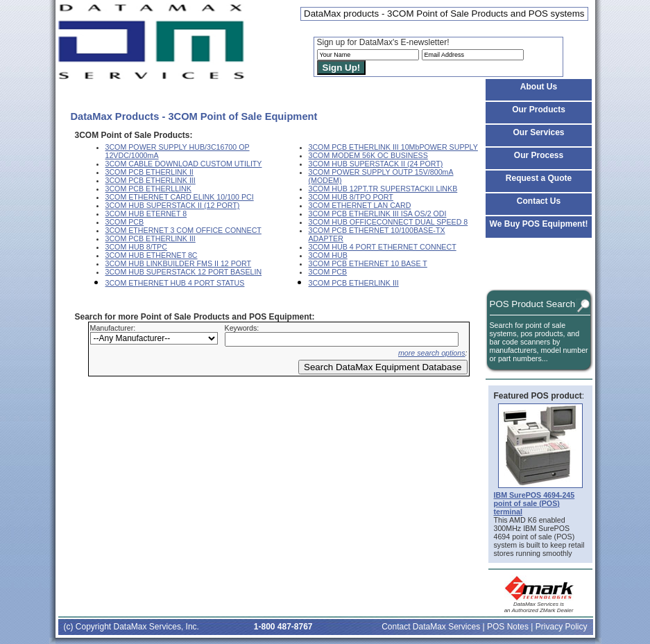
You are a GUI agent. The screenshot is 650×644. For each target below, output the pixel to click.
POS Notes (508, 627)
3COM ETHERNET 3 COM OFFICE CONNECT (183, 230)
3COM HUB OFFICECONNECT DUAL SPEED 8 (388, 222)
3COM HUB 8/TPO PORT (351, 197)
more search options (432, 353)
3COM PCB (125, 222)
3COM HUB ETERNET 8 (146, 214)
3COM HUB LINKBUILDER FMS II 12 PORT (179, 263)
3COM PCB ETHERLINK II (149, 172)
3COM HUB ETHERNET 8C (152, 255)
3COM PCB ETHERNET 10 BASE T (368, 263)
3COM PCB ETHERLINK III (151, 180)
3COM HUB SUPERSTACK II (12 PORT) (173, 205)
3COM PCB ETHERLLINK (148, 189)
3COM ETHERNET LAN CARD (360, 205)
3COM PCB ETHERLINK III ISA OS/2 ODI (378, 214)
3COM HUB (328, 255)
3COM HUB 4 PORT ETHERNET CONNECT (383, 247)
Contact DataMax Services (431, 627)
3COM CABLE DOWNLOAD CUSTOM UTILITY (184, 164)
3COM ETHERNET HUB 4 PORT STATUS (175, 283)
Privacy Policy (562, 627)
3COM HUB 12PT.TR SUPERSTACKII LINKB (383, 189)
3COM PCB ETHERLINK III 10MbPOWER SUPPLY (393, 147)
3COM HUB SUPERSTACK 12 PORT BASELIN (184, 272)
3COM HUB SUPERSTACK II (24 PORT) (376, 164)
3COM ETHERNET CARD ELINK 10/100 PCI (180, 197)
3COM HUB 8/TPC (136, 247)
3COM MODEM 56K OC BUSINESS (368, 155)
